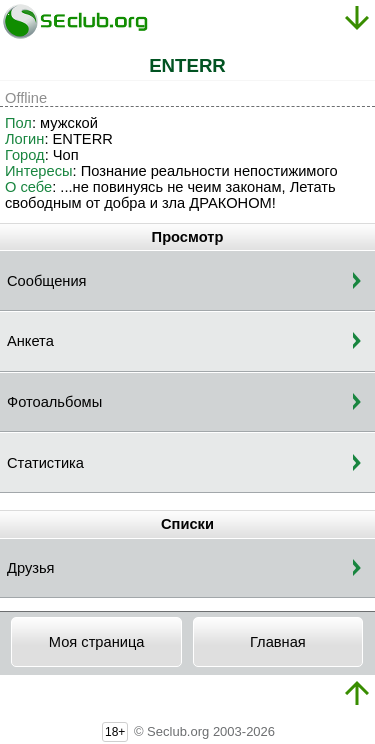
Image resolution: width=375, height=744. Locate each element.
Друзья (31, 568)
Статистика (45, 463)
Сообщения (47, 281)
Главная (278, 642)
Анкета (30, 341)
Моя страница (97, 642)
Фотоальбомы (54, 402)
